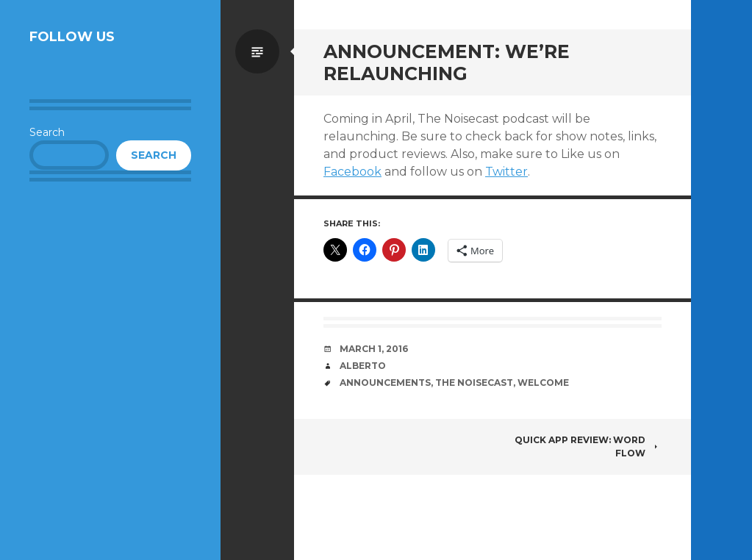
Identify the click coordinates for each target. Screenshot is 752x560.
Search (47, 132)
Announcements (385, 383)
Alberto (363, 366)
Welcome (543, 383)
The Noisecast (474, 383)
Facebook (352, 172)
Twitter (506, 172)
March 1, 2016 (374, 349)
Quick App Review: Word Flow (588, 446)
